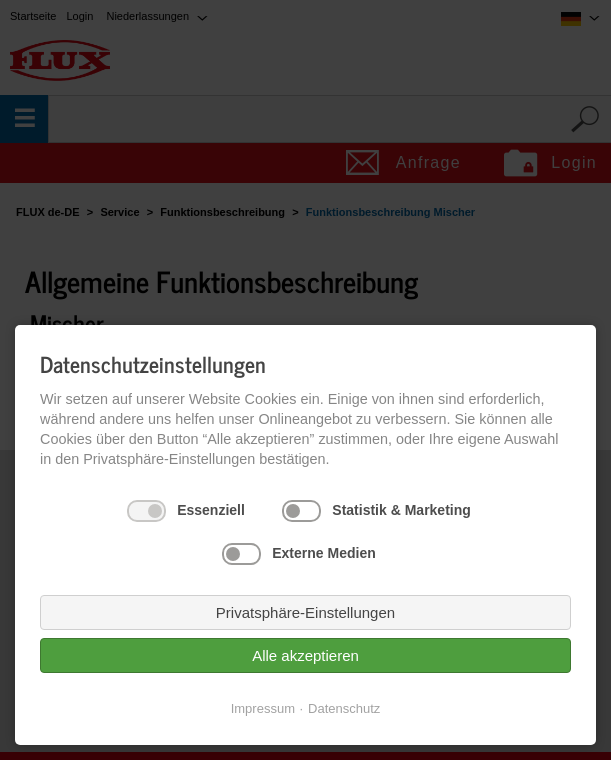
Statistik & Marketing (401, 510)
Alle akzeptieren (305, 655)
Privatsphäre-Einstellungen (305, 612)
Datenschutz (344, 708)
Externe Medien (323, 553)
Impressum (263, 708)
